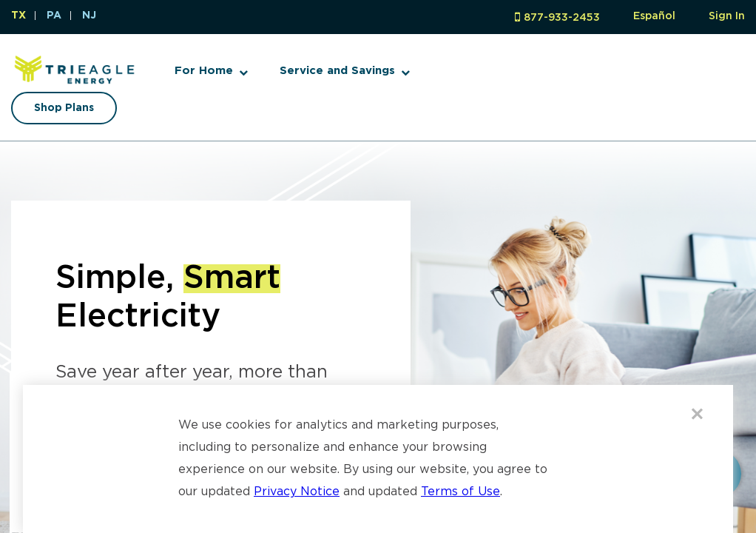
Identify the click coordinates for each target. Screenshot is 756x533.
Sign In (727, 16)
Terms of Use (460, 492)
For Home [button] (204, 71)
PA (54, 16)
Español (654, 16)
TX (18, 16)
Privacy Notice (297, 492)
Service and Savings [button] (337, 71)
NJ (89, 16)
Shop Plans (64, 108)
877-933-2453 (562, 18)
